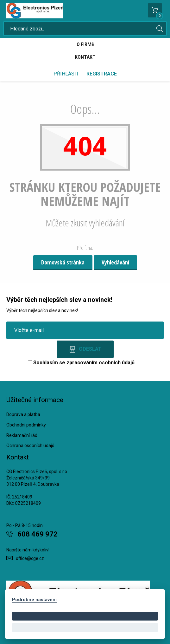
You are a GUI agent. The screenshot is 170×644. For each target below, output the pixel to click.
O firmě (85, 44)
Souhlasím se (81, 363)
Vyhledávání (115, 262)
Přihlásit (66, 74)
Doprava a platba (23, 414)
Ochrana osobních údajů (30, 446)
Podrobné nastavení (34, 600)
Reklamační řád (22, 435)
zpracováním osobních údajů (101, 363)
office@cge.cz (30, 558)
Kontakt (85, 57)
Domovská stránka (63, 262)
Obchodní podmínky (26, 425)
